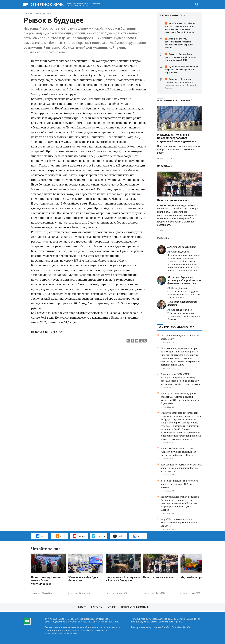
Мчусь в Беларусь (192, 577)
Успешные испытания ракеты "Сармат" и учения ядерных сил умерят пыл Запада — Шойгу (178, 452)
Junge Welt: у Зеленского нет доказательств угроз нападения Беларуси (179, 523)
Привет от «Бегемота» (182, 247)
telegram (99, 536)
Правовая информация (135, 607)
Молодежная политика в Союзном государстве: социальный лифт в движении (176, 138)
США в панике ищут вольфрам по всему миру (180, 337)
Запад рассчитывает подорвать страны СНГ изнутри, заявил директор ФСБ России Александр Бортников (180, 398)
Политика (163, 166)
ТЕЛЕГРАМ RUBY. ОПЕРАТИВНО (174, 327)
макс (138, 536)
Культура (111, 593)
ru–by (118, 536)
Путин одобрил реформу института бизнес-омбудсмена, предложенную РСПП (181, 57)
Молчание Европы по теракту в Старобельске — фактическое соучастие (184, 280)
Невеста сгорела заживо (173, 200)
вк (40, 536)
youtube (79, 536)
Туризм (184, 593)
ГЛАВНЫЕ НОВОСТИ (171, 15)
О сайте (82, 607)
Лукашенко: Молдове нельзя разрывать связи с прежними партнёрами (182, 70)
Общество (29, 14)
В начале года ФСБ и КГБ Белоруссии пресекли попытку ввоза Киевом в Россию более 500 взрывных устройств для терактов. (180, 379)
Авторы (112, 607)
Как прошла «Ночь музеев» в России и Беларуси (123, 579)
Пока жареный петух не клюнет (182, 303)
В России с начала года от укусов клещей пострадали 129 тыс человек (179, 484)
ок (59, 536)
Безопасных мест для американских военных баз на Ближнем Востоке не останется (181, 468)
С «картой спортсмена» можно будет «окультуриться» (46, 580)
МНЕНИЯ (162, 238)
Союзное (36, 593)
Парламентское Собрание (174, 101)
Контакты (97, 607)
